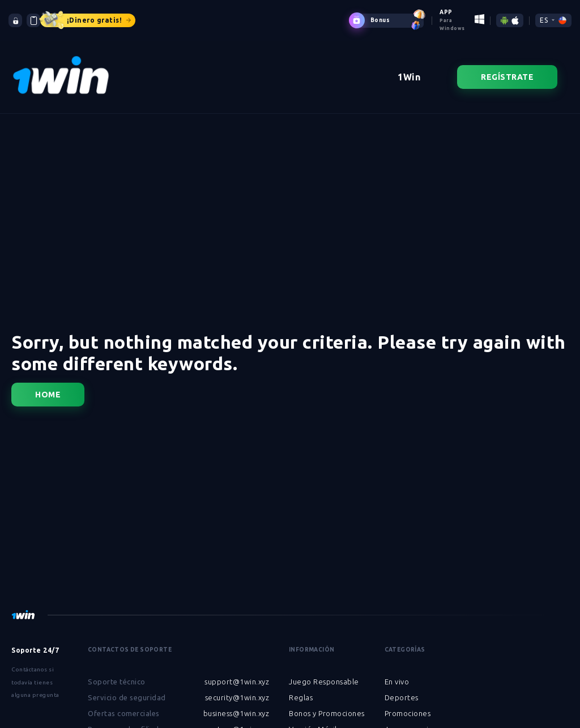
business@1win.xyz (236, 705)
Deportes (402, 690)
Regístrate (507, 69)
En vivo (397, 674)
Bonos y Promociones (327, 705)
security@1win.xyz (237, 690)
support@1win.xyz (237, 674)
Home (48, 387)
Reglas (301, 690)
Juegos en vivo (411, 721)
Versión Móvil (313, 721)
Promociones (408, 705)
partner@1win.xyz (237, 721)
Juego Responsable (324, 674)
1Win (409, 69)
